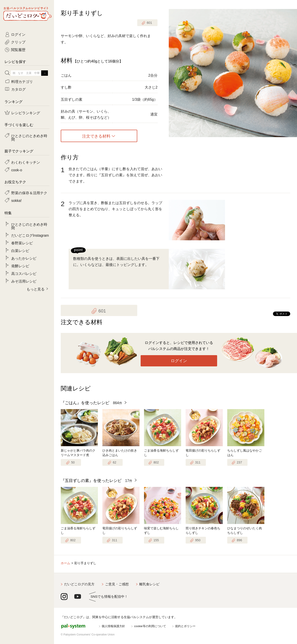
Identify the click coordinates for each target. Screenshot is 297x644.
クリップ (18, 42)
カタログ (18, 89)
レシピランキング (26, 113)
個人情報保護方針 (113, 626)
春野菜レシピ (22, 243)
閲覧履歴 (18, 49)
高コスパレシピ (24, 273)
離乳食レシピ (149, 584)
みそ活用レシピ (24, 281)
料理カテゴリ (22, 81)
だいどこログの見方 (79, 584)
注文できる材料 (96, 136)
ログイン (179, 361)
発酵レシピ (20, 266)
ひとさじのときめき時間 (29, 137)
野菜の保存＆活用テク (29, 193)
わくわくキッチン (26, 162)
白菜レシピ (20, 250)
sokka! (16, 200)
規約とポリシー (185, 626)
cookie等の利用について (150, 626)
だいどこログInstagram (30, 235)
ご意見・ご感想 (117, 584)
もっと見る (36, 289)
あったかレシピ (24, 258)
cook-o (17, 170)
